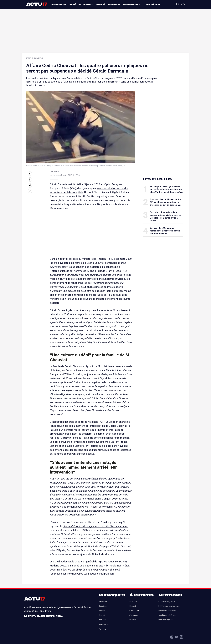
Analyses (114, 4)
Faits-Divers (35, 58)
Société (100, 4)
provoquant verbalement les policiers (71, 434)
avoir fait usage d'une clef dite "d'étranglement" (96, 526)
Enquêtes (75, 4)
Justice (88, 4)
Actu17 (37, 4)
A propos (133, 601)
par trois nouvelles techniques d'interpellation (88, 574)
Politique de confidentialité (169, 606)
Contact (133, 606)
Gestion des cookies (167, 611)
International (131, 4)
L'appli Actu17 (135, 611)
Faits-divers (58, 4)
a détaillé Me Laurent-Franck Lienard (83, 499)
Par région (153, 4)
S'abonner (134, 615)
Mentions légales (166, 620)
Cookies (133, 620)
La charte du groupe (167, 601)
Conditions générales (167, 615)
